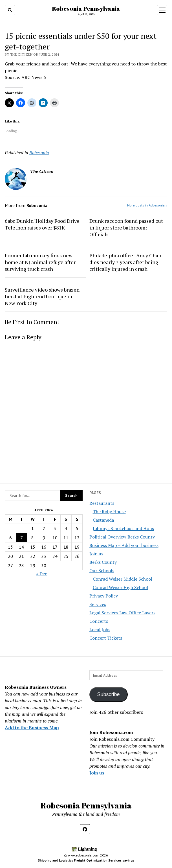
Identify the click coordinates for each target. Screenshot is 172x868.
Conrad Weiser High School (120, 587)
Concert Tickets (106, 638)
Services (98, 604)
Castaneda (103, 520)
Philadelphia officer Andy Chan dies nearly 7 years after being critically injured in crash (125, 262)
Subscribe (109, 694)
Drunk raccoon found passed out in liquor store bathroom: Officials (126, 228)
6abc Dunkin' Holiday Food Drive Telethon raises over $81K (42, 224)
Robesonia (39, 153)
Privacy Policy (104, 596)
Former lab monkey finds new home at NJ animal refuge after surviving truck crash (40, 262)
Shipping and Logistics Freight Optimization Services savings (86, 860)
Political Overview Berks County (122, 537)
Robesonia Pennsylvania (86, 8)
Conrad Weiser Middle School (123, 579)
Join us (96, 554)
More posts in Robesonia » (147, 205)
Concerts (99, 621)
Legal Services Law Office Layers (122, 613)
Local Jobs (100, 630)
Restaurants (102, 503)
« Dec (42, 574)
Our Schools (102, 571)
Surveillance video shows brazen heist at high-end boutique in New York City (42, 296)
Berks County (103, 562)
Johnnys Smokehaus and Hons (123, 528)
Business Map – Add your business (124, 545)
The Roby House (109, 512)
